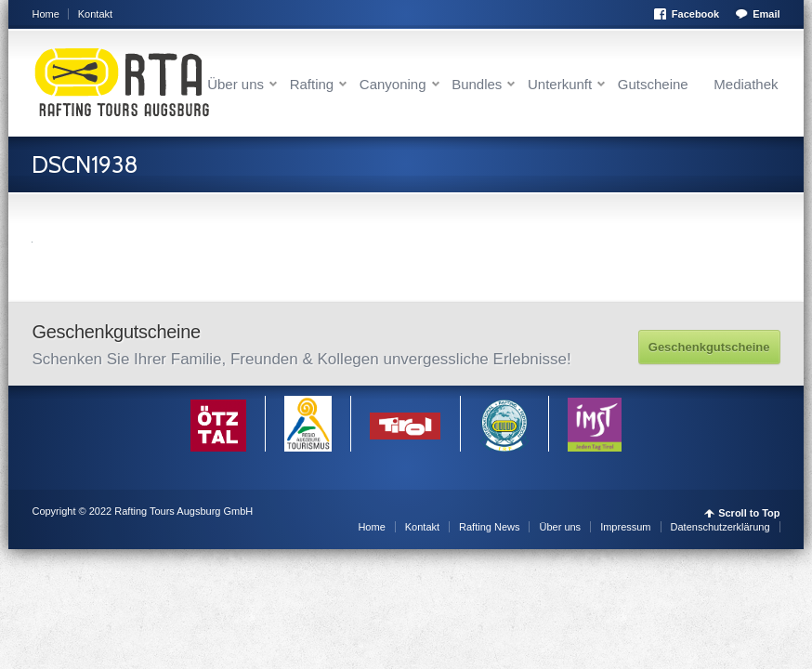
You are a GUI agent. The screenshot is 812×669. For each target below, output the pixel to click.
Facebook (695, 14)
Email (766, 14)
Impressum (625, 527)
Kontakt (95, 14)
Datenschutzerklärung (720, 527)
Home (45, 14)
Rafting (312, 84)
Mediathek (746, 84)
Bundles (477, 84)
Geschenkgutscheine (709, 347)
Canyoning (393, 84)
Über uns (236, 84)
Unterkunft (560, 84)
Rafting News (489, 527)
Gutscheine (653, 84)
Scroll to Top (749, 513)
